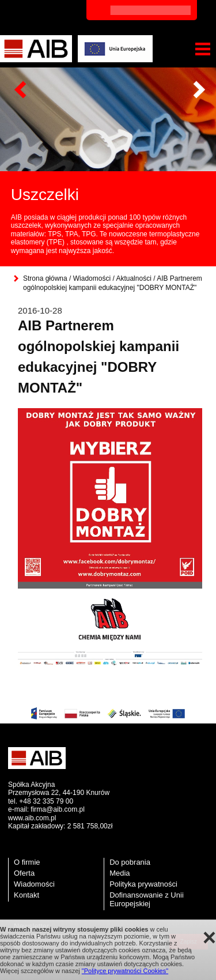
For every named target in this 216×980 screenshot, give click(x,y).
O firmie (27, 862)
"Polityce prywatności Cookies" (125, 971)
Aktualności (133, 278)
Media (120, 873)
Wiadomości (92, 278)
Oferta (24, 873)
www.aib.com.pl (32, 818)
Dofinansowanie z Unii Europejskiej (147, 899)
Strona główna (45, 278)
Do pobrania (130, 862)
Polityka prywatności (143, 884)
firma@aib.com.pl (58, 809)
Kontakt (26, 895)
